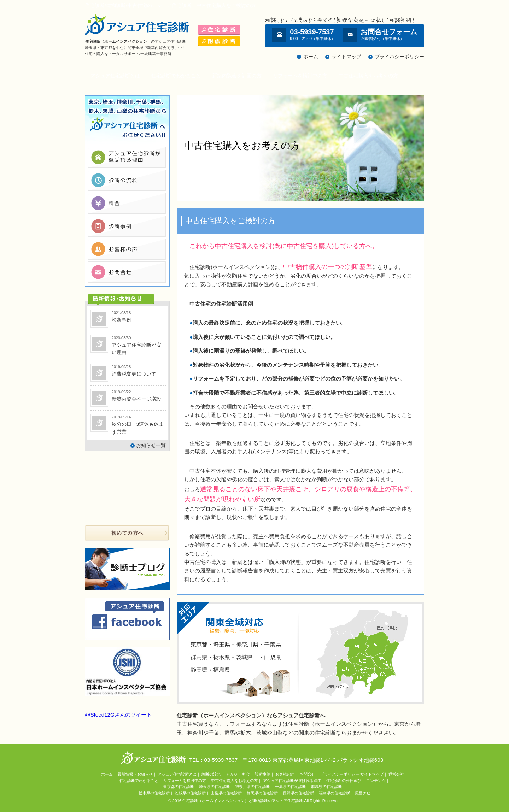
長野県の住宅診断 (298, 793)
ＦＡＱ (232, 774)
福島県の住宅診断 (334, 793)
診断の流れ (211, 774)
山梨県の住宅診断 (226, 793)
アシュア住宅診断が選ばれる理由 (292, 781)
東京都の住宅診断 (179, 787)
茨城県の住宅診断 (190, 793)
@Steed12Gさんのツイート (118, 715)
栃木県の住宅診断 (154, 793)
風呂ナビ (363, 793)
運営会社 (396, 774)
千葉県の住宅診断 (291, 787)
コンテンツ (376, 781)
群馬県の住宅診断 (327, 787)
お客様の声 (285, 774)
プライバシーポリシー (399, 57)
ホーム (311, 57)
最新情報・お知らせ (135, 774)
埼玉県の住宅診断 (215, 787)
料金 (246, 774)
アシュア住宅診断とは (115, 76)
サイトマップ (346, 57)
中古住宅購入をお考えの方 (368, 76)
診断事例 (263, 774)
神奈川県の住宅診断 (253, 787)
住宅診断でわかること (176, 76)
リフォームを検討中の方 (300, 76)
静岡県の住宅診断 (262, 793)
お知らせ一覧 (151, 445)
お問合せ (308, 774)
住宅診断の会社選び (344, 781)
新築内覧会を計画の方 (237, 76)
